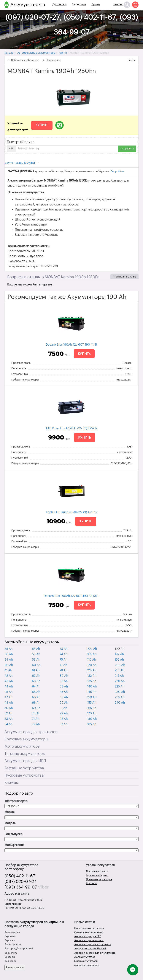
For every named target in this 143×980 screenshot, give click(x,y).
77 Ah (63, 665)
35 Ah (9, 649)
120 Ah (92, 665)
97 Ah (64, 724)
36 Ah (9, 654)
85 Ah (64, 692)
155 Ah (92, 703)
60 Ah (36, 665)
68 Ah (36, 703)
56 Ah (36, 654)
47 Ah (8, 697)
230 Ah (120, 692)
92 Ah (64, 713)
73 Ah (64, 649)
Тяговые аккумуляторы (25, 754)
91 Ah (63, 708)
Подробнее (117, 171)
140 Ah (92, 687)
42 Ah (9, 676)
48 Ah (9, 703)
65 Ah (36, 692)
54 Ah (9, 724)
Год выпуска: (14, 834)
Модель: (10, 823)
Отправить (127, 149)
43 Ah (9, 681)
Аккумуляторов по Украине (40, 922)
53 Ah (9, 719)
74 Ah (64, 654)
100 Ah (92, 649)
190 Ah (120, 649)
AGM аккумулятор (85, 957)
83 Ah (64, 687)
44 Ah (9, 687)
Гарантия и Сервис (79, 9)
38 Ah (9, 660)
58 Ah (36, 660)
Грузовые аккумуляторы (26, 739)
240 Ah (120, 703)
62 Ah (36, 676)
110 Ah (92, 660)
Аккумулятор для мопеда (89, 940)
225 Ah (120, 687)
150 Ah (92, 697)
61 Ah (36, 670)
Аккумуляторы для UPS (88, 936)
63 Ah (36, 681)
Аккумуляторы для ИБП (25, 761)
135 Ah (92, 681)
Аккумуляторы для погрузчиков (93, 944)
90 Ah (64, 703)
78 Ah (64, 670)
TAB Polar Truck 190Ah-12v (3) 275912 (71, 428)
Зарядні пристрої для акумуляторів (95, 953)
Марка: (10, 812)
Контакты (120, 5)
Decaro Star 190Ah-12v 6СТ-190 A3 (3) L (72, 596)
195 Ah (119, 660)
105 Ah (92, 654)
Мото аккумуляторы (22, 747)
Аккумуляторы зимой (87, 965)
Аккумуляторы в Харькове (28, 9)
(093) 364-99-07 (21, 887)
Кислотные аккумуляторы (89, 928)
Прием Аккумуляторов (101, 9)
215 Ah (119, 676)
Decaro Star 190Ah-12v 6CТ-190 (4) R (71, 345)
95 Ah (64, 719)
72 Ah (36, 724)
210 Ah (119, 670)
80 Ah (64, 676)
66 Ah (36, 697)
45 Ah (9, 692)
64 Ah (36, 687)
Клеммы (12, 783)
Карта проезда (13, 904)
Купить (42, 125)
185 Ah (92, 724)
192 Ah (119, 654)
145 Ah (92, 692)
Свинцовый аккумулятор (89, 932)
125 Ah (92, 670)
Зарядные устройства (24, 768)
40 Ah (9, 665)
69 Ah (36, 708)
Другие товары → (22, 163)
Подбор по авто (19, 793)
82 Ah (64, 681)
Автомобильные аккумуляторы (32, 642)
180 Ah (92, 719)
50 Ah (9, 708)
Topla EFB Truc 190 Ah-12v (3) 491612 (71, 512)
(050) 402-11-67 (20, 876)
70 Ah (36, 713)
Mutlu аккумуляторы (86, 961)
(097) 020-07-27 (20, 882)
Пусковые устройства (24, 775)
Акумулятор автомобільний (90, 949)
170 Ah (92, 713)
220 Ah (120, 681)
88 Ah (64, 697)
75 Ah (63, 660)
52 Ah (8, 713)
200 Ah (120, 665)
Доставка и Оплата (59, 9)
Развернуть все (15, 967)
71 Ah (36, 719)
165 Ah (92, 708)
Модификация (14, 845)
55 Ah (36, 649)
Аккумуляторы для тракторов (31, 732)
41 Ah (8, 670)
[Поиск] (127, 5)
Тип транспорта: (16, 801)
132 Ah (92, 676)
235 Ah (120, 697)
